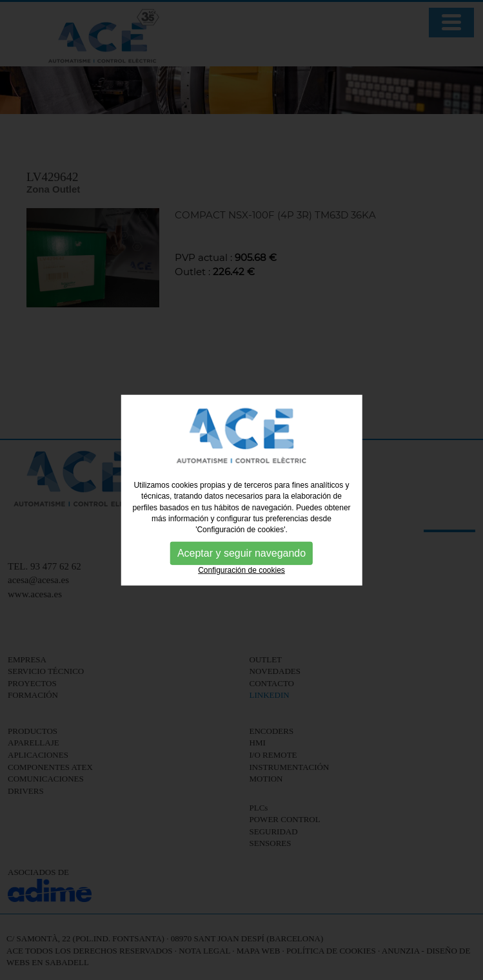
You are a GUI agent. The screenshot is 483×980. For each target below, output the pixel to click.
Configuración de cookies (241, 570)
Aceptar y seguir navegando (241, 553)
